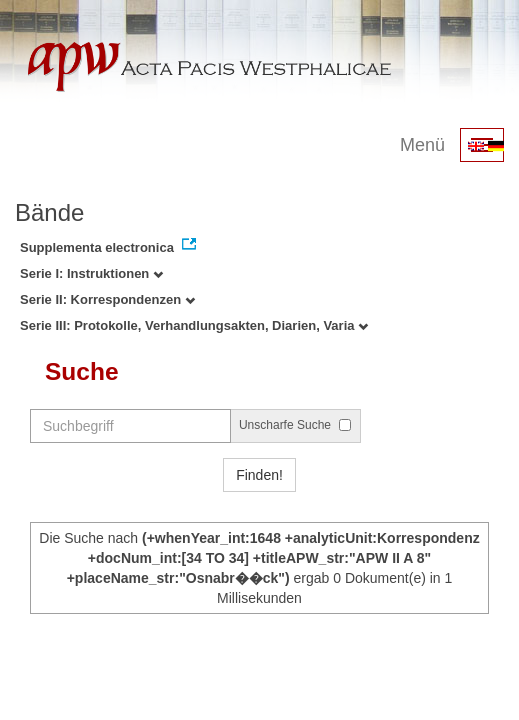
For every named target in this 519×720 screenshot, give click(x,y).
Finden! (259, 475)
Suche (82, 371)
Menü (422, 145)
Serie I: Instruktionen (91, 273)
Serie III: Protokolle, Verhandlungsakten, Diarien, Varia (194, 325)
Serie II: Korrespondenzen (107, 299)
